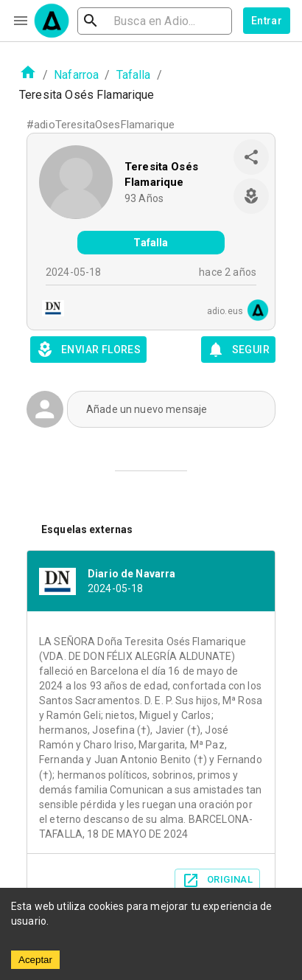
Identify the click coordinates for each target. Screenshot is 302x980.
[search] (155, 21)
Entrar (267, 21)
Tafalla (134, 75)
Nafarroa (76, 75)
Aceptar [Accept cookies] (35, 960)
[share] (251, 157)
